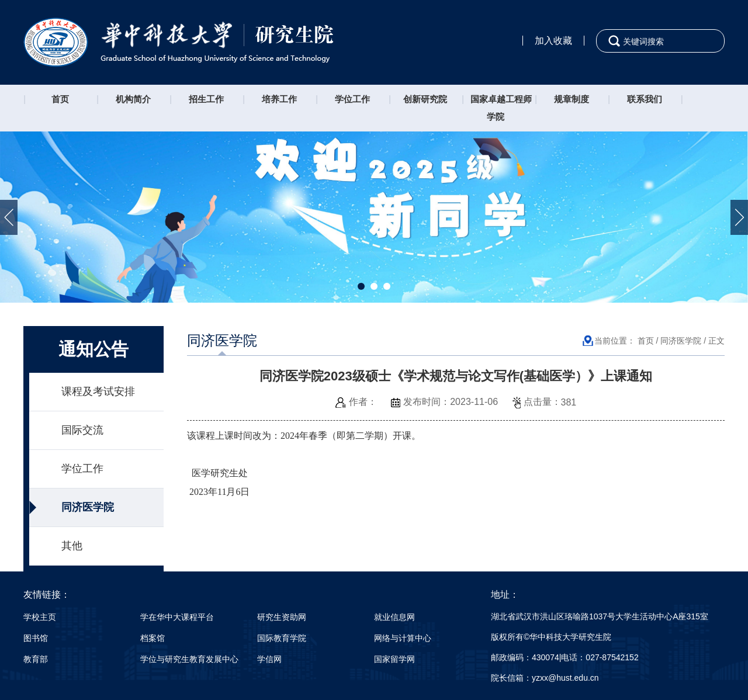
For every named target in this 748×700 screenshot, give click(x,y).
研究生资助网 (282, 617)
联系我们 (645, 99)
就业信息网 (394, 617)
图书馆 (36, 638)
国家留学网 (394, 659)
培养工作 (279, 99)
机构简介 (133, 99)
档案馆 (153, 638)
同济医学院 (88, 507)
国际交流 (82, 430)
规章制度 (572, 99)
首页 (60, 99)
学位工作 (352, 99)
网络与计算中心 (403, 638)
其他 (72, 546)
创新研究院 (425, 99)
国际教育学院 (282, 638)
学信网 (269, 659)
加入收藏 (553, 41)
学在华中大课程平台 (177, 617)
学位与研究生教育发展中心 (189, 659)
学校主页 (40, 617)
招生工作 (206, 99)
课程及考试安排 (98, 391)
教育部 (36, 659)
